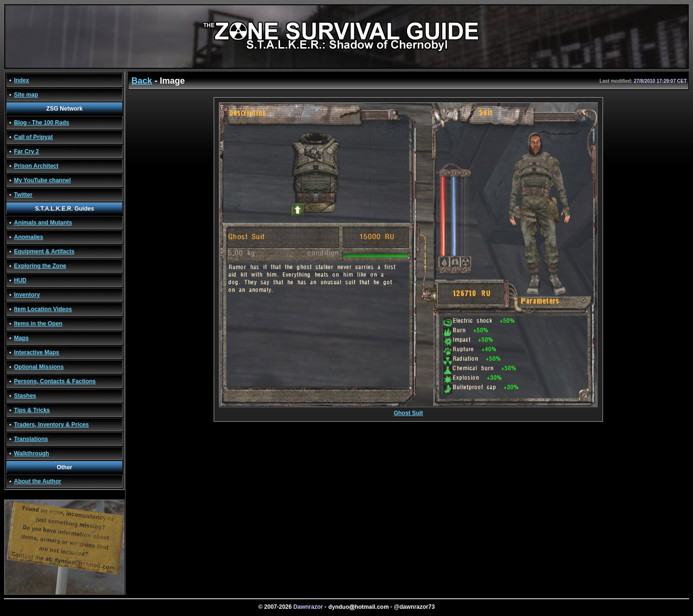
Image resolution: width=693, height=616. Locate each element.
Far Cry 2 (26, 151)
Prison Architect (36, 166)
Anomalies (29, 237)
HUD (20, 280)
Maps (21, 338)
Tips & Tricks (32, 410)
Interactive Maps (37, 352)
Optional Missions (39, 367)
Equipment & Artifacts (44, 251)
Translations (31, 439)
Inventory (27, 295)
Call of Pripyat (33, 137)
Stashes (25, 396)
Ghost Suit (408, 410)
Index (21, 80)
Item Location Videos (43, 309)
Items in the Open (38, 324)
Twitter (23, 195)
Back (142, 81)
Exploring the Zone (40, 266)
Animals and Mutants (43, 223)
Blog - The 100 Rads (42, 123)
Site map (26, 95)
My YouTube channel (42, 180)
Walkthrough (32, 453)
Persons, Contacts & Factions (55, 381)
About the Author (38, 481)
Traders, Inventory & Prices (51, 425)
